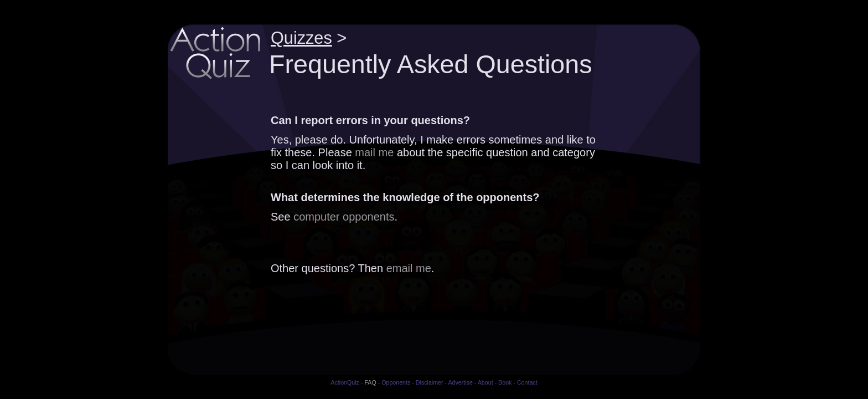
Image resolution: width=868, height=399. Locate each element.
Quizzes (301, 38)
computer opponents (344, 217)
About (485, 382)
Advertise (460, 382)
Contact (527, 382)
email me (409, 268)
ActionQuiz (345, 382)
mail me (374, 152)
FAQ (370, 382)
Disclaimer (430, 382)
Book (505, 382)
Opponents (396, 382)
